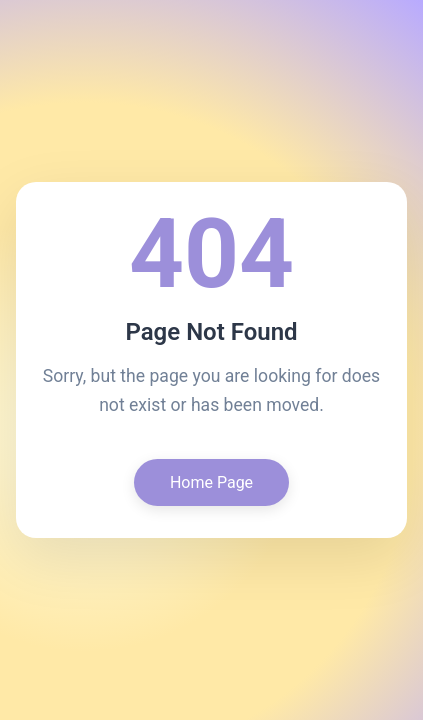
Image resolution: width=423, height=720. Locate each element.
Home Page (211, 482)
